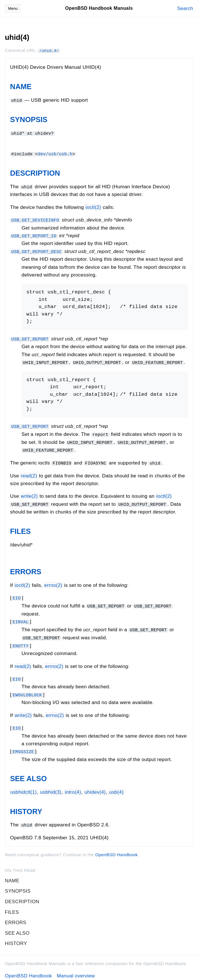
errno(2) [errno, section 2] (53, 583)
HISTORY (26, 807)
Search (185, 8)
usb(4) (116, 788)
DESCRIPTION (35, 173)
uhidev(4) (95, 788)
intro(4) (73, 788)
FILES (20, 529)
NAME (21, 87)
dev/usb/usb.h (55, 153)
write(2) (29, 494)
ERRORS (26, 569)
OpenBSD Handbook (117, 850)
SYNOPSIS (29, 119)
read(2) (29, 473)
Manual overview (76, 971)
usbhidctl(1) (24, 788)
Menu (13, 8)
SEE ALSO (28, 774)
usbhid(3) (51, 788)
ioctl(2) (93, 206)
